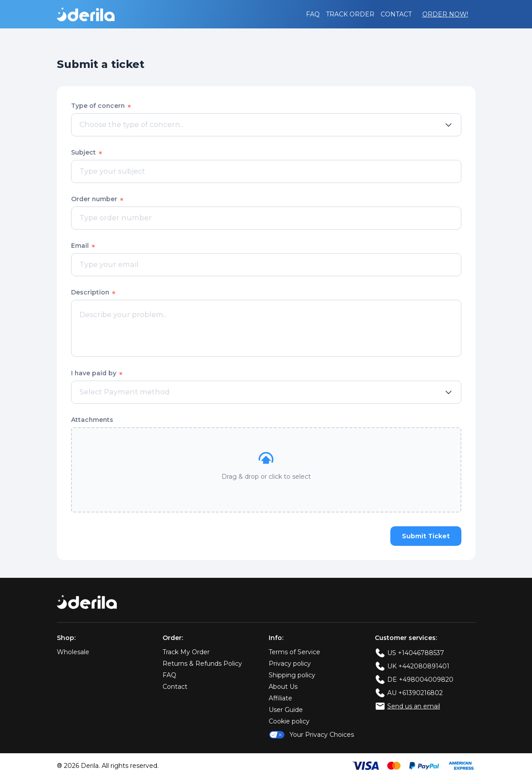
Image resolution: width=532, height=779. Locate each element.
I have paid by (97, 373)
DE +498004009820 (420, 680)
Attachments (92, 420)
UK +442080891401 (418, 667)
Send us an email (414, 707)
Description (94, 292)
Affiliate (280, 699)
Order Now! (445, 14)
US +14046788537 (416, 653)
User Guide (286, 710)
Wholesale (73, 652)
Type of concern (101, 106)
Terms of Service (294, 652)
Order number (98, 199)
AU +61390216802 (415, 693)
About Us (283, 687)
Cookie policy (289, 722)
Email (83, 246)
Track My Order (186, 652)
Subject (87, 152)
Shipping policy (292, 676)
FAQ (313, 14)
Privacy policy (290, 664)
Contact (396, 14)
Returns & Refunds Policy (202, 664)
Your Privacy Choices (311, 735)
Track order (350, 14)
